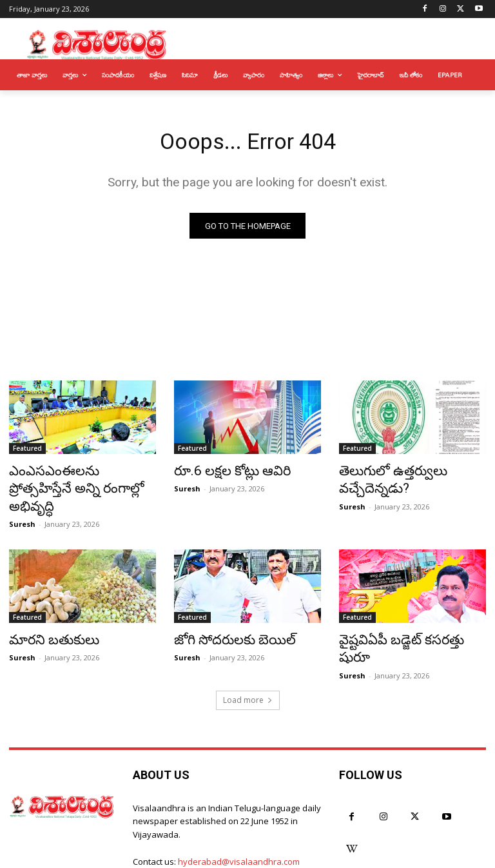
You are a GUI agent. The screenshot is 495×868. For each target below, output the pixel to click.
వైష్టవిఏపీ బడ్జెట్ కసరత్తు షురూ (403, 618)
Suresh (22, 503)
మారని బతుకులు (46, 618)
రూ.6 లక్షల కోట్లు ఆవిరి (221, 473)
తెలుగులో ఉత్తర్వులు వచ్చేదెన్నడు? (383, 480)
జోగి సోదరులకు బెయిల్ (224, 618)
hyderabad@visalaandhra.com (239, 820)
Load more (248, 658)
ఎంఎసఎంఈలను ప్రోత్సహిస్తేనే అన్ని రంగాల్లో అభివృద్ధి (72, 480)
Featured (27, 452)
